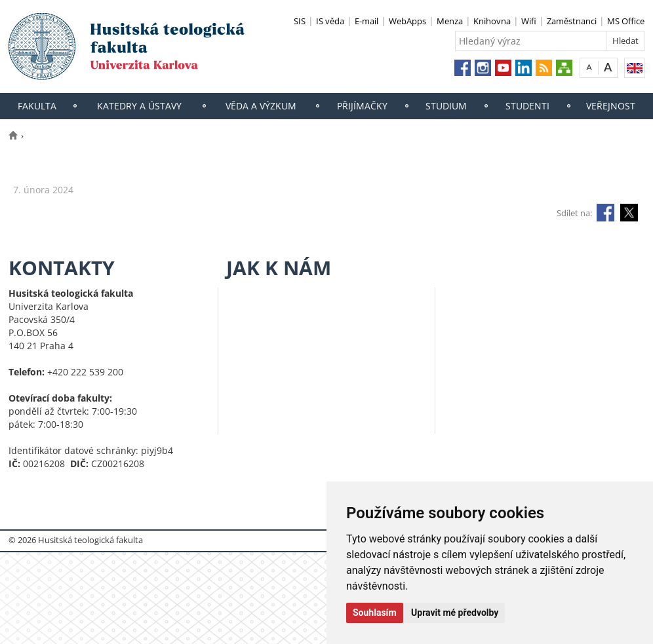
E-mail (366, 21)
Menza (450, 21)
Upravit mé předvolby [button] (455, 613)
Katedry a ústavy (139, 106)
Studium (446, 106)
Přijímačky (362, 106)
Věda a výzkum (261, 106)
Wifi (529, 21)
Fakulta (37, 106)
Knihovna (492, 21)
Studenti (527, 106)
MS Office (626, 21)
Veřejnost (611, 106)
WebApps (407, 21)
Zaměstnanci (572, 21)
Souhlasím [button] (375, 613)
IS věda (330, 21)
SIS (300, 21)
